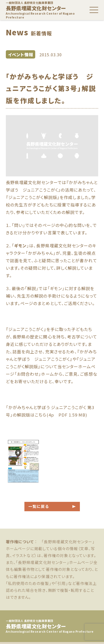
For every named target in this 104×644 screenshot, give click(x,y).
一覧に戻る (39, 506)
